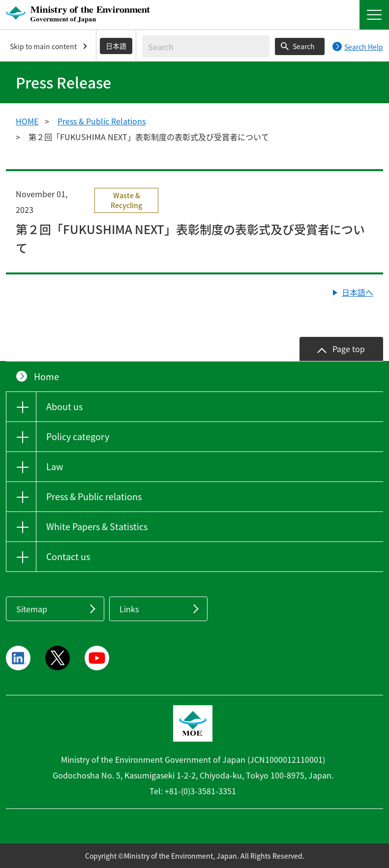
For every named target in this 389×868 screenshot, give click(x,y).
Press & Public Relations (102, 121)
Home (46, 376)
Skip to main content (43, 46)
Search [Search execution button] (304, 46)
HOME (27, 121)
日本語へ (358, 292)
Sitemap (32, 609)
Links (129, 609)
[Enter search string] (206, 46)
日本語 (116, 46)
